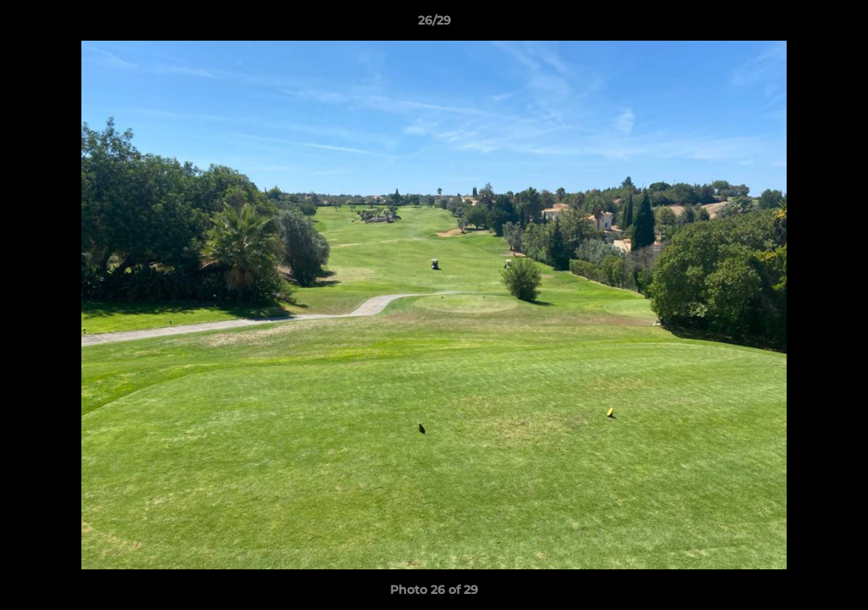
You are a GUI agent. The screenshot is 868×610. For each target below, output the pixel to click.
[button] (837, 25)
